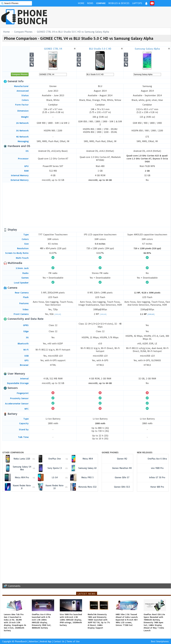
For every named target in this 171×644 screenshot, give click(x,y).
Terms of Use (73, 641)
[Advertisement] (87, 205)
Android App (46, 641)
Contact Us (59, 641)
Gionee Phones (110, 452)
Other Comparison (13, 452)
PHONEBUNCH (32, 17)
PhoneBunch (21, 641)
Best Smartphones (160, 641)
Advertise (33, 641)
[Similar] (58, 314)
